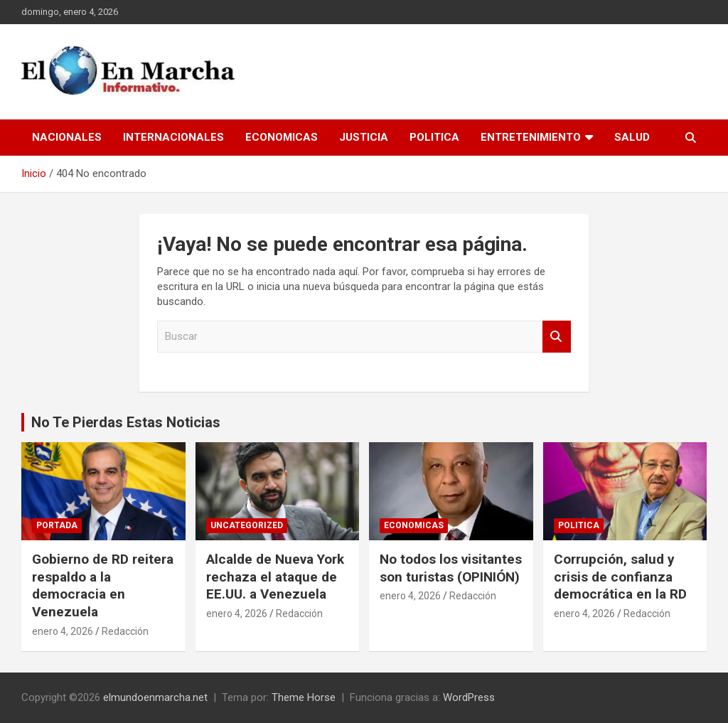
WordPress (469, 697)
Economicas (282, 137)
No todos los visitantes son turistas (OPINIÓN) (451, 568)
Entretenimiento (531, 137)
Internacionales (173, 137)
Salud (632, 137)
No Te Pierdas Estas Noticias (126, 422)
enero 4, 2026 (63, 631)
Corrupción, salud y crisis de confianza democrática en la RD (620, 577)
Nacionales (67, 137)
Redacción (125, 631)
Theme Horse (304, 697)
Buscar (557, 337)
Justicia (364, 137)
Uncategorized (247, 525)
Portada (57, 525)
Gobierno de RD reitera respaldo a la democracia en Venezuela (103, 585)
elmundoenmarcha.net (155, 697)
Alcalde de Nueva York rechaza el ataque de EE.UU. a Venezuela (275, 577)
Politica (434, 137)
